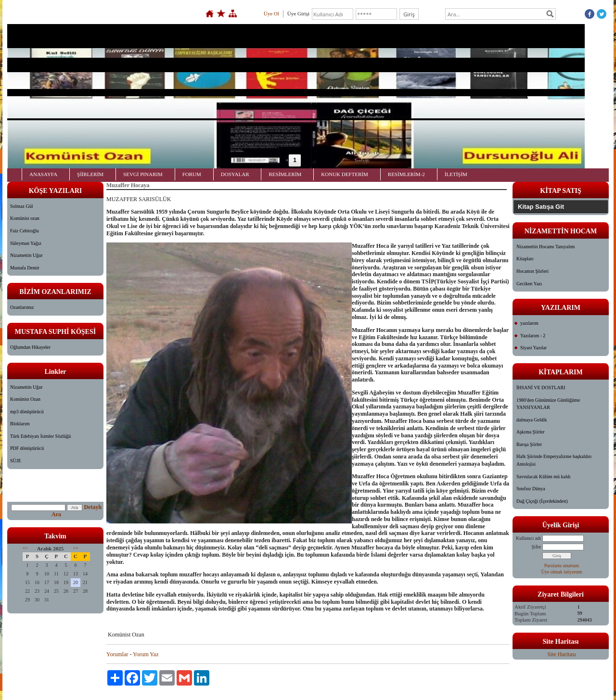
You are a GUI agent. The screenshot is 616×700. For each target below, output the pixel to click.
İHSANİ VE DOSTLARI (541, 388)
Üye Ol (271, 13)
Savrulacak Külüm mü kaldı (543, 477)
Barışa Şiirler (529, 444)
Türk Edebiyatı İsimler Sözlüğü (40, 436)
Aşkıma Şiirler (531, 432)
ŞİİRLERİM (90, 174)
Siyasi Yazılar (533, 348)
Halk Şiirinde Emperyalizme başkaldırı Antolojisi (554, 460)
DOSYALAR (235, 174)
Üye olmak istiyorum (562, 572)
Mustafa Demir (25, 268)
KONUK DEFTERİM (344, 174)
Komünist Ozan (25, 399)
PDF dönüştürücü (27, 448)
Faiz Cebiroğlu (25, 231)
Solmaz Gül (22, 206)
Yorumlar (117, 654)
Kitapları (525, 259)
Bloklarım (20, 424)
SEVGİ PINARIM (143, 174)
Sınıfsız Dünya (531, 489)
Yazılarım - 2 (533, 336)
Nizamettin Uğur (26, 255)
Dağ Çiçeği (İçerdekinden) (542, 501)
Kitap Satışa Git (541, 207)
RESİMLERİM (285, 174)
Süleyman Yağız (26, 243)
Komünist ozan (25, 218)
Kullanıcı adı (528, 538)
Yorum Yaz (146, 654)
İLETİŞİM (456, 174)
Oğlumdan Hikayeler (30, 347)
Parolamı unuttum (562, 566)
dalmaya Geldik (532, 420)
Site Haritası (562, 654)
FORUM (192, 174)
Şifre (536, 547)
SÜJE (16, 461)
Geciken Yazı (529, 284)
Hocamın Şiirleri (533, 271)
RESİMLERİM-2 (406, 174)
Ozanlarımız (22, 307)
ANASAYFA (43, 174)
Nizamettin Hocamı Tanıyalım (545, 247)
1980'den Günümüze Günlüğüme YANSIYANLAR (548, 404)
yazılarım (529, 323)
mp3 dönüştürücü (27, 412)
